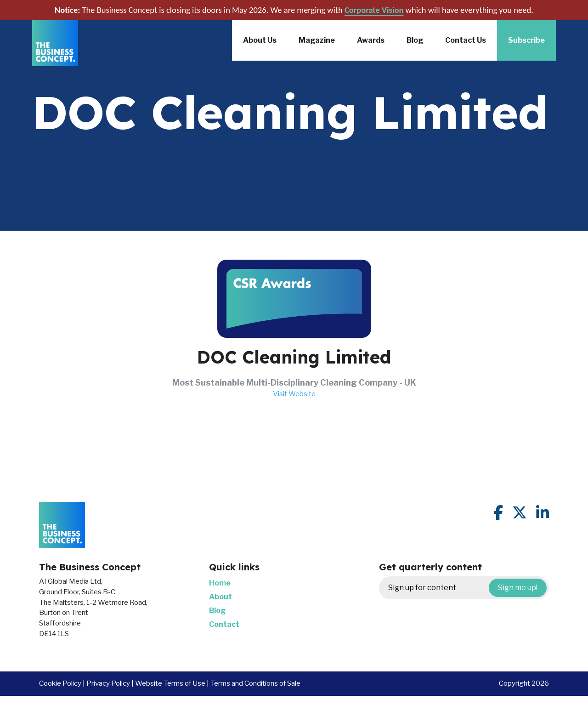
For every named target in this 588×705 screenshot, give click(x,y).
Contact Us (466, 40)
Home (220, 583)
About (220, 597)
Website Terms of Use (170, 683)
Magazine (317, 40)
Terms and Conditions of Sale (255, 683)
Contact (224, 624)
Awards (371, 40)
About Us (260, 40)
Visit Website (294, 394)
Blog (415, 40)
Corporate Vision (374, 10)
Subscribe (526, 40)
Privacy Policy (108, 683)
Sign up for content (467, 588)
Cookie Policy (60, 683)
